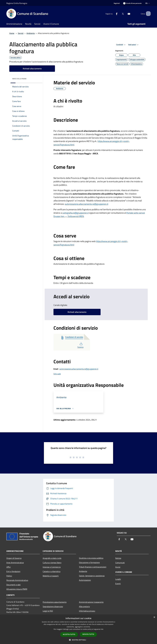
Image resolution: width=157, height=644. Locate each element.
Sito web (57, 374)
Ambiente (31, 33)
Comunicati (120, 563)
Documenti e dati (13, 585)
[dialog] (78, 629)
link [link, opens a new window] (102, 629)
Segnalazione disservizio (53, 606)
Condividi (121, 45)
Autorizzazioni (85, 580)
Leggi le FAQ (48, 611)
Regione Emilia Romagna (17, 3)
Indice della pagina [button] (19, 79)
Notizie (118, 558)
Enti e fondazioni (13, 571)
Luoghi (118, 579)
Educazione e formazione (89, 562)
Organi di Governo (14, 558)
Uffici (9, 567)
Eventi (118, 584)
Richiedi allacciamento (32, 69)
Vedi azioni (134, 45)
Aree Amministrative (15, 563)
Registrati (117, 3)
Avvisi (118, 567)
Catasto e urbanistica (52, 571)
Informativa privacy (87, 611)
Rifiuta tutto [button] (88, 634)
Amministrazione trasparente (91, 602)
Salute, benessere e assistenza (92, 576)
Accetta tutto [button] (69, 634)
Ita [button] (148, 3)
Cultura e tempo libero (52, 563)
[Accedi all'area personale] (132, 3)
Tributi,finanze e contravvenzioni (93, 567)
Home (12, 33)
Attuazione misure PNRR (17, 589)
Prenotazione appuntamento (55, 602)
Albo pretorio (84, 606)
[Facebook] (114, 14)
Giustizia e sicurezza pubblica (91, 558)
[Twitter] (120, 14)
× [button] (154, 617)
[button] (78, 640)
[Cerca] (148, 14)
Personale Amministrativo (17, 580)
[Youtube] (126, 14)
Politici (9, 576)
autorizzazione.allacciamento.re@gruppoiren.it (79, 369)
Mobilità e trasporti (51, 576)
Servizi (21, 33)
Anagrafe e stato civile (52, 558)
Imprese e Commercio (52, 567)
